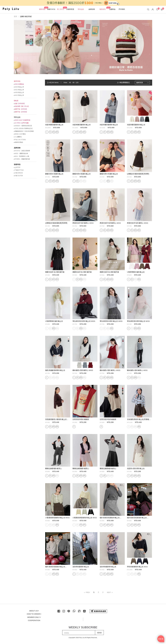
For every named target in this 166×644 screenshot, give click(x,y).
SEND (99, 633)
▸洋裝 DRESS (18, 173)
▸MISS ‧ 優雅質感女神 (21, 153)
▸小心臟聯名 (18, 137)
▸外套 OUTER (18, 176)
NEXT (110, 592)
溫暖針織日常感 (26, 16)
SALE (16, 101)
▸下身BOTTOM (19, 170)
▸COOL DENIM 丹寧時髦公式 (23, 129)
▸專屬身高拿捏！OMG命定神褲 (24, 131)
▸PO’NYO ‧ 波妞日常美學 (22, 151)
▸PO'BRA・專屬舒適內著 (22, 159)
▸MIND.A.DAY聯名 (20, 134)
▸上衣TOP (17, 167)
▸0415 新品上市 (19, 95)
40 (70, 82)
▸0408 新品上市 (19, 93)
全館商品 (17, 164)
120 (77, 82)
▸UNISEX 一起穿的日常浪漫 (23, 126)
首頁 (16, 16)
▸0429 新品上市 (19, 87)
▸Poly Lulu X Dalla (20, 140)
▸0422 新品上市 (19, 90)
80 (74, 82)
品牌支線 (17, 148)
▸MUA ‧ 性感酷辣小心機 (21, 156)
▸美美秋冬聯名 (18, 142)
